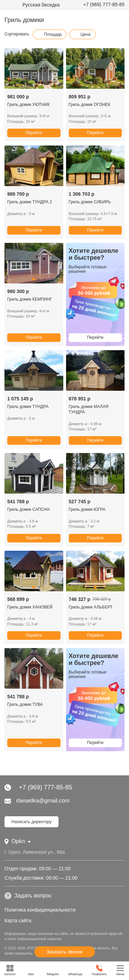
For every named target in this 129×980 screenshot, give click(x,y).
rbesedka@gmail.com (37, 801)
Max (31, 970)
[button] (34, 182)
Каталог (10, 970)
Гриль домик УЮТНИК (29, 105)
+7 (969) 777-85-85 (104, 4)
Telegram (52, 970)
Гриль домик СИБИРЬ (90, 202)
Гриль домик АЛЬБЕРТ (91, 607)
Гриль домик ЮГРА (87, 509)
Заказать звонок (64, 952)
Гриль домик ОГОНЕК (90, 105)
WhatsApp (75, 970)
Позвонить (99, 970)
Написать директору (31, 822)
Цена (82, 34)
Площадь (50, 34)
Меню (120, 970)
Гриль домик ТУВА (25, 704)
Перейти (34, 133)
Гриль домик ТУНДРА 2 (30, 202)
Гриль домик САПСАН (28, 509)
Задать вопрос (28, 896)
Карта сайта (18, 920)
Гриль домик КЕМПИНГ (30, 299)
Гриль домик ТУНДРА (28, 407)
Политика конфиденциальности (40, 910)
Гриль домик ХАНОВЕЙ (30, 607)
